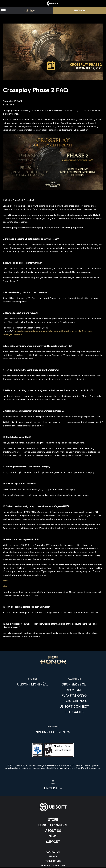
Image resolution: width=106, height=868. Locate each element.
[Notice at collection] (53, 865)
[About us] (53, 831)
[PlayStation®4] (74, 701)
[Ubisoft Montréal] (33, 684)
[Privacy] (53, 856)
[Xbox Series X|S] (74, 684)
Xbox (5, 586)
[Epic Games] (74, 712)
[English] (53, 785)
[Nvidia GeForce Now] (53, 732)
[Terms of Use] (53, 861)
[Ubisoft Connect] (53, 825)
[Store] (53, 820)
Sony (5, 581)
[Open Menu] (3, 10)
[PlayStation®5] (74, 695)
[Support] (53, 842)
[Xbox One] (74, 690)
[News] (53, 836)
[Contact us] (53, 852)
